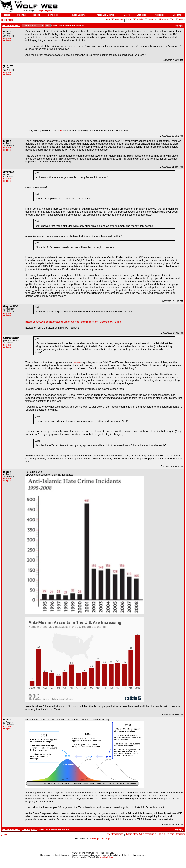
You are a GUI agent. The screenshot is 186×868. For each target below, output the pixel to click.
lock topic (106, 838)
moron (76, 362)
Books (37, 15)
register (49, 11)
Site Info (177, 15)
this (60, 131)
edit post (7, 40)
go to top (5, 834)
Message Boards (106, 15)
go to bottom (7, 20)
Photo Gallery (78, 15)
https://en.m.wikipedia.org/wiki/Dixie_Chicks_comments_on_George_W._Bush (73, 322)
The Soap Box (29, 829)
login (41, 11)
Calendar (22, 15)
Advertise (160, 15)
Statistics (142, 15)
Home (7, 15)
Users (127, 15)
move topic (95, 838)
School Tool (54, 15)
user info (7, 38)
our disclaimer (106, 857)
